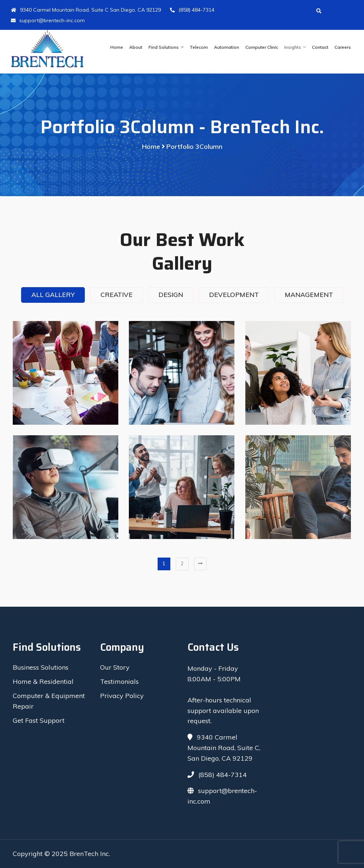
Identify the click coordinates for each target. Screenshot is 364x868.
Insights (293, 47)
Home (117, 47)
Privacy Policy (122, 696)
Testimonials (119, 681)
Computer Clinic (262, 47)
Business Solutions (41, 667)
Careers (343, 47)
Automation (227, 47)
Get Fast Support (39, 720)
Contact (320, 47)
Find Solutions (164, 47)
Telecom (199, 47)
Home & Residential (43, 681)
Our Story (115, 667)
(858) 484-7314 (192, 10)
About (136, 47)
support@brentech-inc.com (48, 20)
